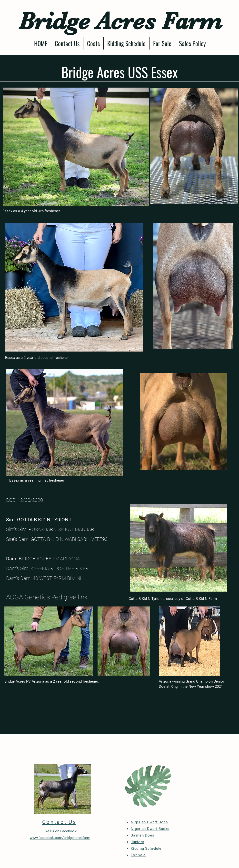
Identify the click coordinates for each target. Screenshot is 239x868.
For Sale (138, 855)
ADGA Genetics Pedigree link (47, 597)
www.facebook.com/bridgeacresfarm (60, 838)
